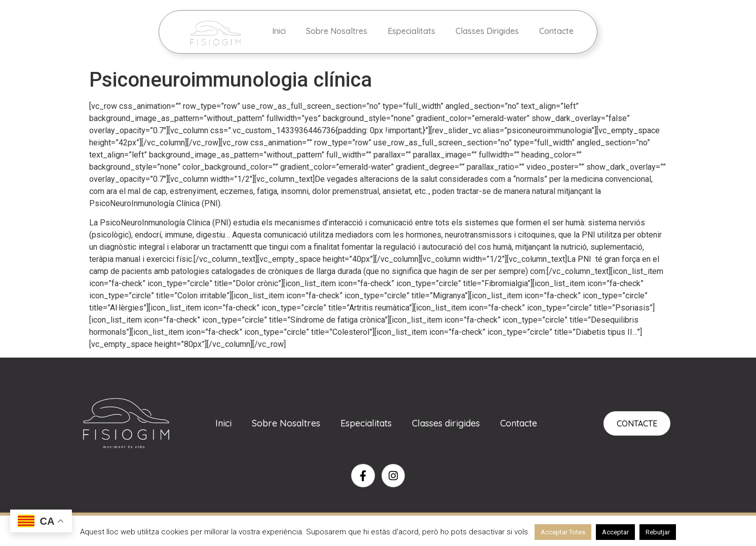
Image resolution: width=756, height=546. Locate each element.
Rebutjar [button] (658, 532)
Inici (279, 31)
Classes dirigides (446, 423)
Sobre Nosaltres (337, 31)
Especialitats (411, 31)
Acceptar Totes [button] (563, 532)
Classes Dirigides (487, 31)
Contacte (556, 31)
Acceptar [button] (615, 532)
